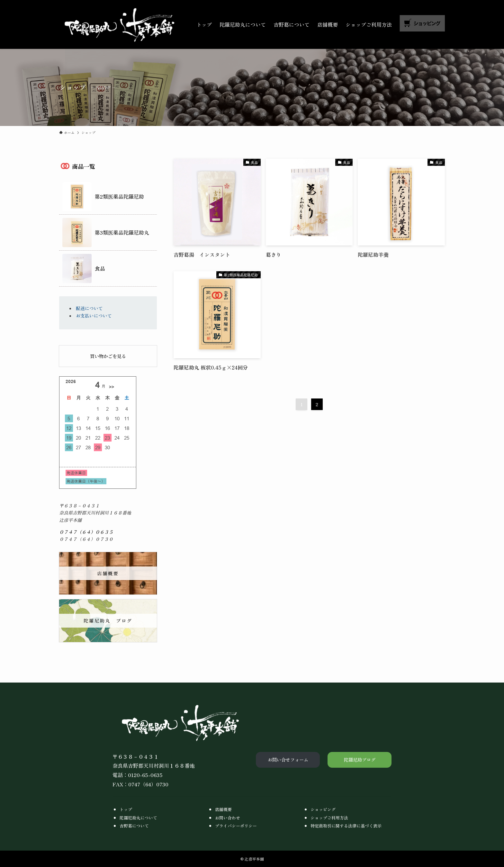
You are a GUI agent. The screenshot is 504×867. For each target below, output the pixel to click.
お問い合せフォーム (288, 760)
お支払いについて (94, 316)
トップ (126, 809)
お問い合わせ (228, 818)
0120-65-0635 (145, 775)
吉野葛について (134, 826)
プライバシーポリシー (236, 826)
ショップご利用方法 (329, 818)
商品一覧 (84, 167)
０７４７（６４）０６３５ (86, 532)
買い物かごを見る (108, 356)
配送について (89, 308)
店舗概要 (223, 809)
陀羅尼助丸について (138, 818)
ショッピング (323, 809)
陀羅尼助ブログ (360, 760)
